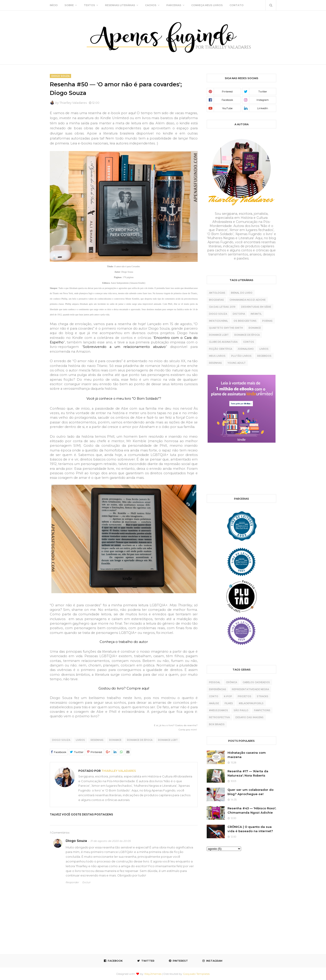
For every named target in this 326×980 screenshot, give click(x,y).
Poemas (267, 321)
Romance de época (140, 740)
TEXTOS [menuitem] (89, 5)
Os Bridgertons (245, 321)
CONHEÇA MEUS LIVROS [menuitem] (207, 5)
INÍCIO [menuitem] (54, 5)
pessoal (215, 682)
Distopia (239, 314)
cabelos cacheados (256, 682)
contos (249, 342)
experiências (218, 689)
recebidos (264, 356)
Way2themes (153, 974)
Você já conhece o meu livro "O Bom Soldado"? (124, 399)
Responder (72, 882)
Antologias (217, 293)
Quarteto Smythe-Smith (226, 328)
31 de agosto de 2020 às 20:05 (111, 841)
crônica (231, 682)
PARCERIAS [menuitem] (174, 5)
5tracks (263, 696)
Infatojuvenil (218, 321)
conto (214, 696)
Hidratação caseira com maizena (247, 755)
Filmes (229, 703)
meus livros (217, 356)
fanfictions (262, 710)
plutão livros (241, 356)
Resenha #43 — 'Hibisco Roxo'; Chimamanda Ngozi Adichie (252, 810)
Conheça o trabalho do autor (124, 642)
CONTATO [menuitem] (237, 5)
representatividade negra (250, 689)
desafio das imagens (249, 717)
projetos (244, 696)
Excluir (86, 882)
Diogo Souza (61, 740)
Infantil (256, 314)
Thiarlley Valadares (73, 103)
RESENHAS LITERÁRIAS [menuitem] (120, 5)
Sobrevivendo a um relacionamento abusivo (124, 347)
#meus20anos (218, 710)
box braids (217, 724)
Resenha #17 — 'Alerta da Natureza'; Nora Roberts (248, 773)
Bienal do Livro (242, 293)
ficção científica (221, 349)
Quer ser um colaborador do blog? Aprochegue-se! (250, 792)
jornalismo (246, 349)
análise (214, 703)
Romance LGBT (168, 740)
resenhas (97, 740)
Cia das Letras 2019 (222, 307)
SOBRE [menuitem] (69, 5)
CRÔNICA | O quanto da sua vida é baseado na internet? (250, 829)
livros (80, 740)
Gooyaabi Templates (196, 974)
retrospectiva (219, 717)
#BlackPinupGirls (251, 703)
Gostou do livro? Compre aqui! (124, 688)
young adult (237, 363)
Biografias (216, 300)
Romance (115, 740)
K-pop (228, 696)
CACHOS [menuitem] (151, 5)
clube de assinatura (223, 342)
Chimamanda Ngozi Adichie (248, 300)
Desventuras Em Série (256, 307)
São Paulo (241, 710)
